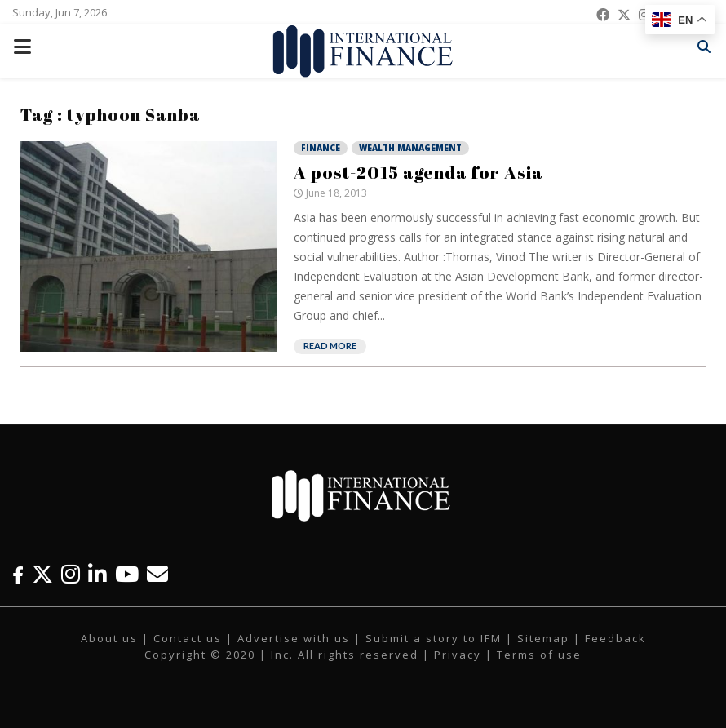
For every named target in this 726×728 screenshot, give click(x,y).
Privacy (458, 655)
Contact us (188, 638)
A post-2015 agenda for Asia (418, 172)
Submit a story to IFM (434, 638)
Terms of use (539, 655)
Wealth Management (410, 148)
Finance (321, 148)
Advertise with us (294, 638)
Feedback (615, 638)
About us (109, 638)
